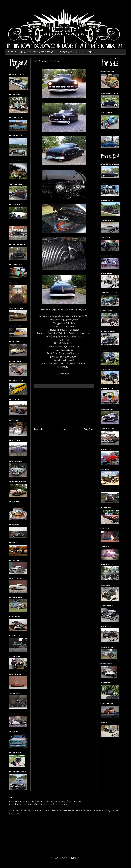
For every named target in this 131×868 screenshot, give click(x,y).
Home (64, 429)
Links (90, 52)
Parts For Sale (65, 52)
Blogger (76, 858)
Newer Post (40, 429)
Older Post (88, 429)
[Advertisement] (64, 408)
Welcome (12, 52)
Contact (80, 52)
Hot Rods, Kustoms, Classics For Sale (37, 52)
